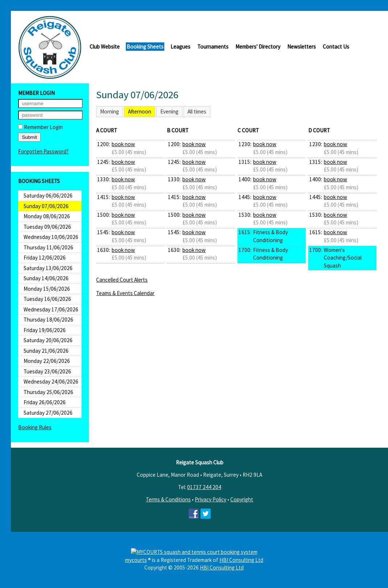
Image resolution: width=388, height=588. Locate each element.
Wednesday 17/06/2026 (51, 309)
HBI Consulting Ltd (241, 560)
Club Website (105, 47)
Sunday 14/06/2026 (46, 278)
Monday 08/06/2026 (47, 216)
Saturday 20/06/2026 (48, 340)
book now (123, 144)
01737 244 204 (204, 487)
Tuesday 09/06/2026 (47, 227)
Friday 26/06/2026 (45, 402)
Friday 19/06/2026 (45, 330)
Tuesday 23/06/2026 (47, 371)
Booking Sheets (145, 47)
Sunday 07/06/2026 (46, 206)
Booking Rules (35, 427)
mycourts (136, 560)
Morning (110, 111)
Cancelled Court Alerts (122, 280)
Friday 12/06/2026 (45, 258)
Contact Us (336, 47)
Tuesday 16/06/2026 (47, 299)
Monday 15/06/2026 (47, 289)
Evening (169, 111)
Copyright (242, 499)
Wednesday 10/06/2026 (51, 237)
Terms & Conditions (168, 499)
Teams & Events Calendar (125, 293)
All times (197, 111)
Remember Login (40, 127)
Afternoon (140, 111)
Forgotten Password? (43, 151)
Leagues (180, 47)
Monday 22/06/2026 (47, 361)
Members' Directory (258, 47)
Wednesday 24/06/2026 (51, 382)
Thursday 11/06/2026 (48, 247)
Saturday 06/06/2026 (48, 196)
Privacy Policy (210, 499)
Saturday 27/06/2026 (48, 413)
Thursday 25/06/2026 (48, 392)
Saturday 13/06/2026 (48, 268)
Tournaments (213, 47)
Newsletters (302, 47)
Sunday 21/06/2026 (46, 351)
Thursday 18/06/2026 (48, 320)
